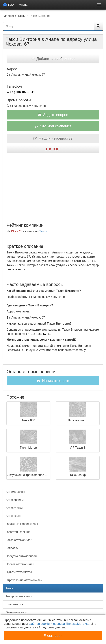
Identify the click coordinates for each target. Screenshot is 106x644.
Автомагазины (15, 492)
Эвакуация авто (16, 612)
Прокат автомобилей (20, 564)
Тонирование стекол (19, 596)
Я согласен (53, 636)
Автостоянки (14, 508)
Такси (43, 231)
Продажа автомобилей (21, 556)
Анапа (23, 5)
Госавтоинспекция (18, 532)
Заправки (12, 548)
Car (8, 5)
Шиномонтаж (15, 604)
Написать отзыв (53, 381)
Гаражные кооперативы (22, 524)
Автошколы (13, 516)
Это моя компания (53, 126)
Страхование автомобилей (24, 580)
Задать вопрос (53, 115)
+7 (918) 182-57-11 (22, 92)
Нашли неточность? (53, 138)
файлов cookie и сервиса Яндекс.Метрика (59, 624)
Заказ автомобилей (19, 540)
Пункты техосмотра (19, 572)
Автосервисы (15, 500)
